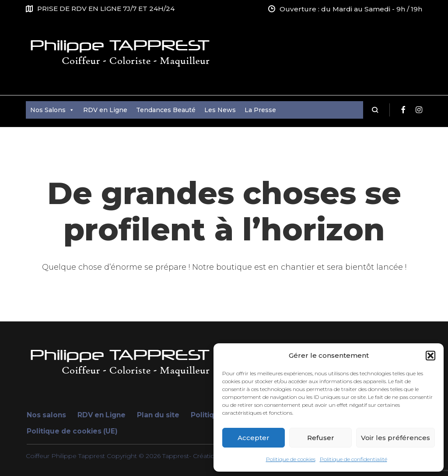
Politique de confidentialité (353, 459)
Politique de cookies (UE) (72, 431)
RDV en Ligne (105, 110)
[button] (430, 356)
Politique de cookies (291, 459)
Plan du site (158, 415)
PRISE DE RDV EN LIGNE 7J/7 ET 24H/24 (106, 9)
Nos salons (46, 415)
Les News (220, 110)
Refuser (321, 438)
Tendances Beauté (166, 110)
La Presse (260, 110)
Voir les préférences (395, 438)
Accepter (254, 438)
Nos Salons (52, 110)
